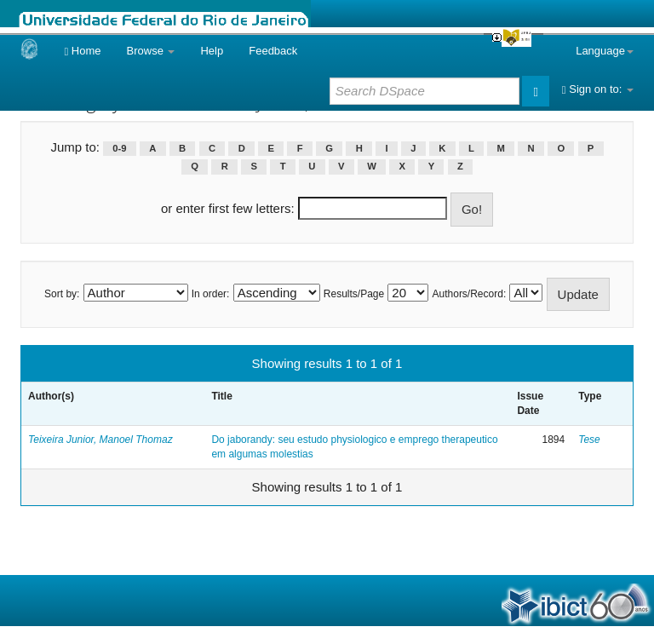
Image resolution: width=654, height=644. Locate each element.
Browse (151, 51)
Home (82, 51)
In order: (211, 294)
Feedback (273, 51)
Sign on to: (598, 89)
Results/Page (354, 294)
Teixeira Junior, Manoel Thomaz (100, 440)
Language (605, 51)
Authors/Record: (470, 294)
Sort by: (62, 294)
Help (212, 51)
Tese (589, 440)
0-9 (119, 148)
